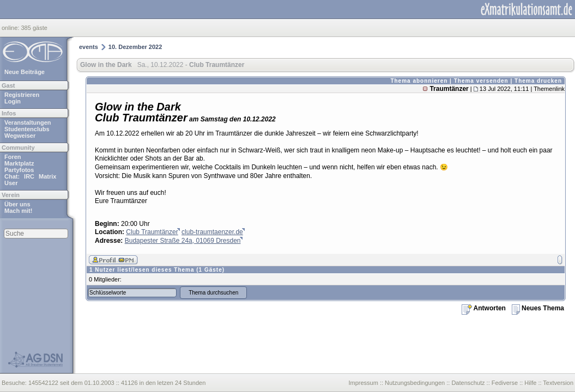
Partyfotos (19, 170)
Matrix (47, 176)
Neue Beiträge (25, 72)
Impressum (363, 383)
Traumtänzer (449, 89)
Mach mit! (18, 211)
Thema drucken (538, 81)
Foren (13, 157)
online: (11, 28)
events (89, 47)
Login (13, 101)
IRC (29, 176)
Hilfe (530, 383)
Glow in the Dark (106, 65)
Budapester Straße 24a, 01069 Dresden (183, 241)
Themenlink (549, 89)
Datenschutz (468, 383)
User (11, 183)
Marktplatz (19, 163)
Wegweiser (20, 136)
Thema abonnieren (419, 81)
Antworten (484, 308)
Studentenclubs (27, 129)
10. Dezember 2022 (135, 47)
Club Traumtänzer (152, 232)
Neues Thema (538, 308)
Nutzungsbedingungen (415, 383)
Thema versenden (481, 81)
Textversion (558, 383)
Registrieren (22, 95)
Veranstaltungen (28, 122)
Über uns (17, 204)
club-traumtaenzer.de (212, 232)
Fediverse (505, 383)
